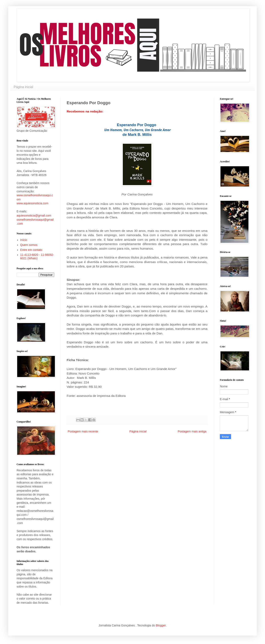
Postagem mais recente (83, 431)
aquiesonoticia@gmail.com (34, 215)
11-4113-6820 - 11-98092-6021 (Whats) (37, 257)
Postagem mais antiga (192, 431)
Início (24, 240)
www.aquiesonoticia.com (32, 203)
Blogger (161, 625)
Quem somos (29, 245)
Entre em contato (31, 250)
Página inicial (23, 87)
